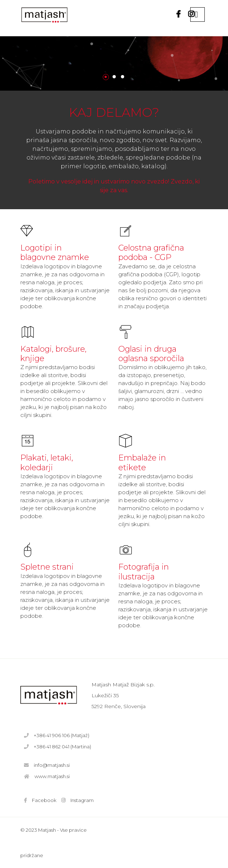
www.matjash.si (52, 776)
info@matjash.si (52, 765)
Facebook (44, 800)
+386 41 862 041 (52, 747)
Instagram (82, 800)
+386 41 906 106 (52, 735)
